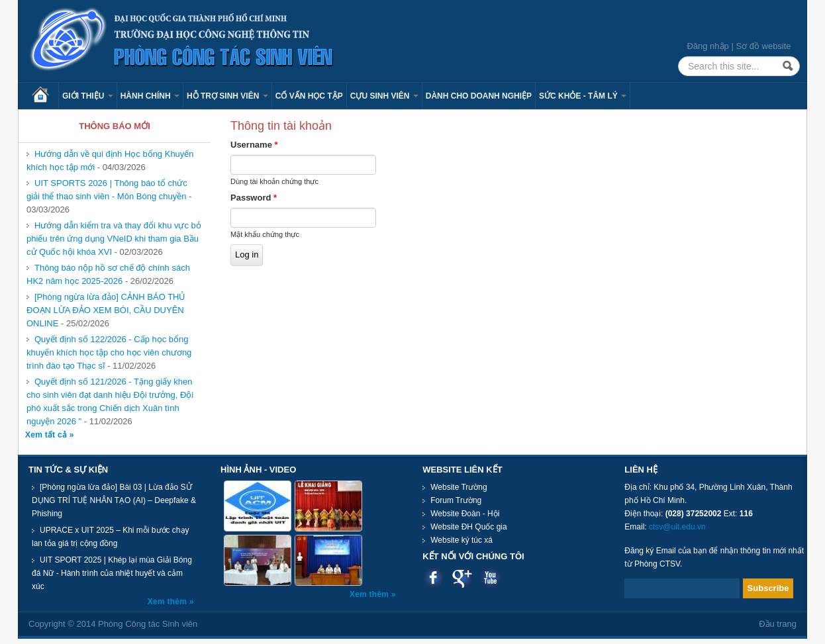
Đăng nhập (707, 46)
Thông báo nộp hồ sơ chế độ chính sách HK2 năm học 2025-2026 (108, 274)
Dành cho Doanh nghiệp (479, 96)
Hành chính (150, 96)
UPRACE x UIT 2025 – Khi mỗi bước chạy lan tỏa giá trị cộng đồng (111, 537)
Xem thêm (169, 602)
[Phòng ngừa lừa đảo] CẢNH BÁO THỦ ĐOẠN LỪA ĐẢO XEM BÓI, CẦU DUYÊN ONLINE (106, 310)
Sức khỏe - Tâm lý (583, 96)
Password (254, 198)
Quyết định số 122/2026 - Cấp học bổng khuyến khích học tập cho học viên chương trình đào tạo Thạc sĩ (109, 352)
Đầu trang (778, 624)
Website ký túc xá (461, 540)
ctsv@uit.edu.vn (677, 527)
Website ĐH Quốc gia (469, 527)
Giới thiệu (88, 96)
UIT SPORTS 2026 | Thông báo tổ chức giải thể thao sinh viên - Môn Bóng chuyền (107, 190)
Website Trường (459, 487)
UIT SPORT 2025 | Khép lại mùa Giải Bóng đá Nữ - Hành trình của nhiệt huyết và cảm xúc (112, 573)
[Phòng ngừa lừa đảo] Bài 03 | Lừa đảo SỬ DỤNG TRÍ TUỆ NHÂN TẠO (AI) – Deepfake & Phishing (114, 500)
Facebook (433, 577)
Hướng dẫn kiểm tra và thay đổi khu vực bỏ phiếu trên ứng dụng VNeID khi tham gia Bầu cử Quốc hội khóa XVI (114, 239)
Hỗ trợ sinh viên (227, 96)
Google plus (462, 577)
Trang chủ (45, 96)
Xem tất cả (47, 435)
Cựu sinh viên (384, 96)
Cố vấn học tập (309, 96)
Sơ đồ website (763, 46)
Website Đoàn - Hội (465, 514)
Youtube (490, 577)
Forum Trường (456, 500)
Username (254, 145)
